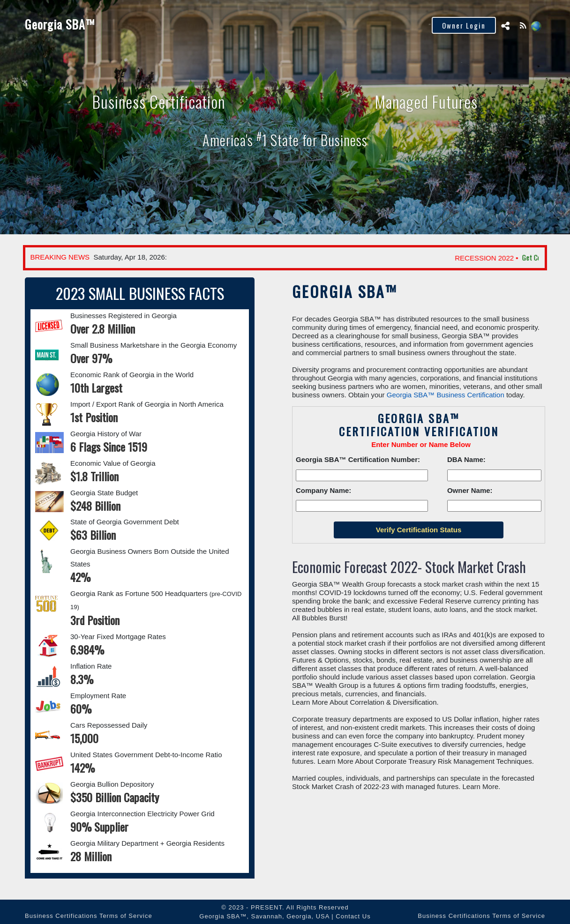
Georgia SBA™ (61, 24)
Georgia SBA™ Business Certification (446, 395)
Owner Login (464, 25)
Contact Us (353, 916)
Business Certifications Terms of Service (89, 916)
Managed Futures (440, 99)
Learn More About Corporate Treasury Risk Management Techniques (424, 761)
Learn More (481, 786)
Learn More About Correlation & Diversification (364, 702)
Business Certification (150, 99)
